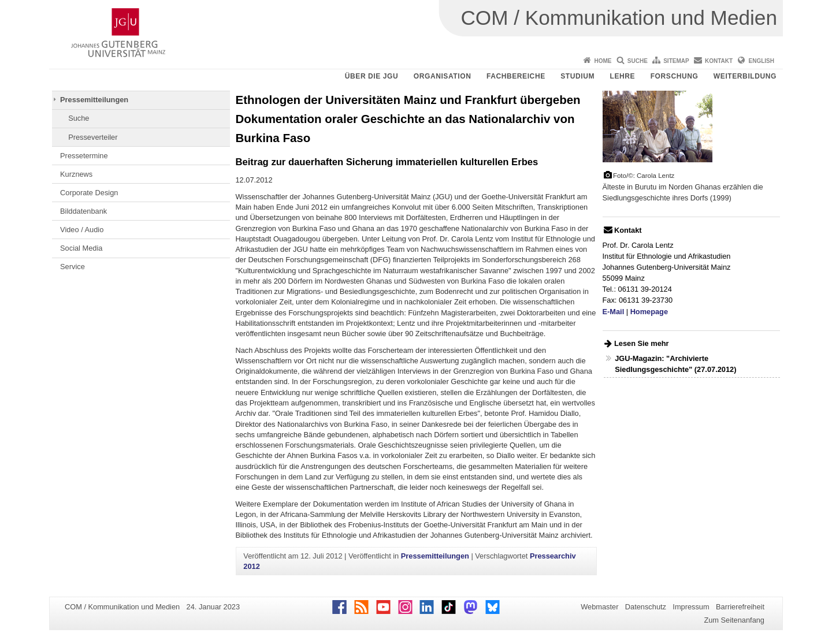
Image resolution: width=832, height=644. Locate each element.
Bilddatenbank (83, 211)
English (762, 61)
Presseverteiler (93, 137)
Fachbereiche (516, 76)
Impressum (691, 607)
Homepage (649, 312)
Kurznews (76, 174)
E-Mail (614, 312)
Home (603, 61)
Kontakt (719, 61)
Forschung (675, 76)
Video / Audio (82, 230)
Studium (577, 76)
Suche (638, 61)
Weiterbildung (745, 76)
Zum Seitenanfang (734, 620)
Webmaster (599, 607)
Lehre (623, 76)
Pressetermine (84, 156)
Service (73, 267)
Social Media (81, 248)
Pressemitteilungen (94, 100)
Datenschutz (646, 607)
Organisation (443, 76)
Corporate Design (89, 193)
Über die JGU (372, 76)
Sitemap (676, 61)
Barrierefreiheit (740, 607)
